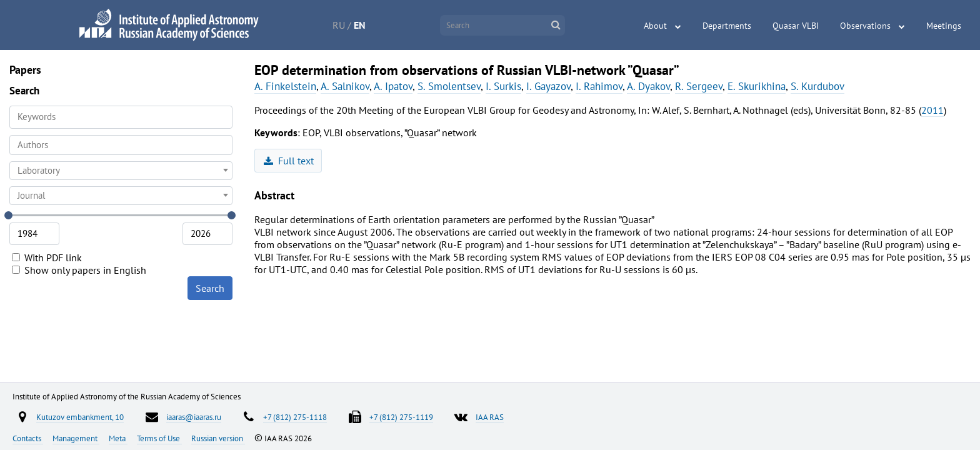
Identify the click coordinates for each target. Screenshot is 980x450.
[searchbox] (121, 145)
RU (339, 25)
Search (210, 288)
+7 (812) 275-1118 (295, 417)
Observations (865, 26)
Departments (727, 26)
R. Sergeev (699, 86)
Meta (118, 438)
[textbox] (121, 171)
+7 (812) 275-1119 (401, 417)
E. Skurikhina (757, 86)
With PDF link (47, 257)
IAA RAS (490, 417)
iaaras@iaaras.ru (194, 417)
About (655, 26)
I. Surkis (503, 86)
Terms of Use (159, 438)
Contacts (28, 438)
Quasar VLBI (796, 26)
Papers (25, 70)
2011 (932, 110)
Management (76, 438)
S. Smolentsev (449, 86)
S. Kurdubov (817, 86)
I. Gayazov (548, 86)
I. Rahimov (599, 86)
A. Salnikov (345, 86)
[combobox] (121, 145)
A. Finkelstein (285, 86)
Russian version (218, 438)
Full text (289, 161)
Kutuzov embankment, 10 (80, 417)
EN (360, 25)
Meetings (944, 26)
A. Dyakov (648, 86)
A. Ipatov (393, 86)
